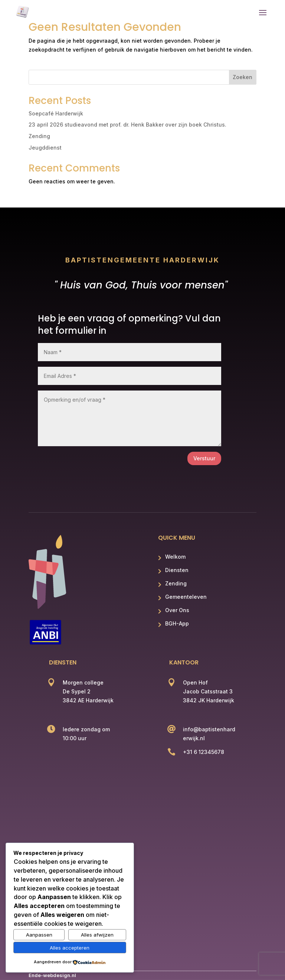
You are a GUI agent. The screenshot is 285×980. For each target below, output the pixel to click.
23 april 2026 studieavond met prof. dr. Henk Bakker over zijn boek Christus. (127, 125)
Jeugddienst (45, 148)
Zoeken (243, 77)
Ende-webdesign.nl (52, 975)
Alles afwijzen (97, 935)
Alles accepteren (70, 948)
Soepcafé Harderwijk (56, 113)
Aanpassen (39, 935)
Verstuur (204, 458)
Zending (39, 136)
